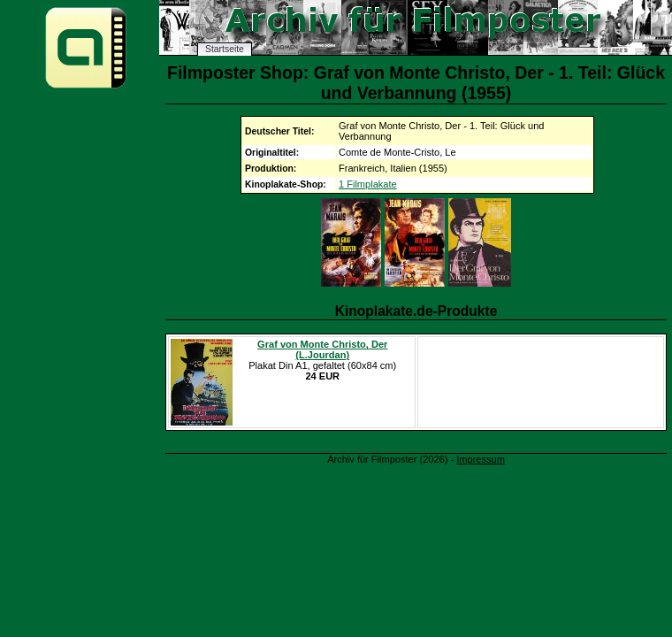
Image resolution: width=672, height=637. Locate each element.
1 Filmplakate (368, 184)
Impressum (481, 459)
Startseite (225, 49)
